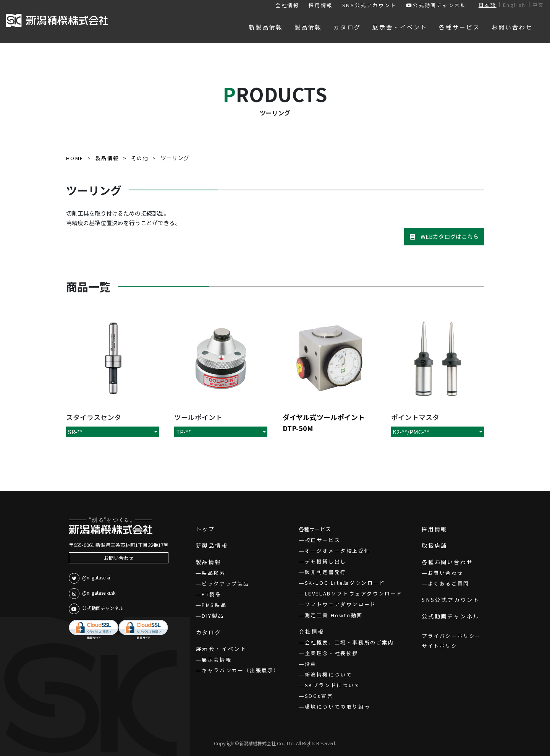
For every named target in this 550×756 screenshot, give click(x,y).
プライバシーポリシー (451, 636)
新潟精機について (329, 674)
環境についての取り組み (338, 707)
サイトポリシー (442, 646)
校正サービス (323, 540)
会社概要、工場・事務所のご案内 (349, 642)
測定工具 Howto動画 (334, 615)
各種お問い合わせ (447, 562)
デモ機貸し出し (326, 561)
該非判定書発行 (326, 572)
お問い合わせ (119, 558)
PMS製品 (214, 605)
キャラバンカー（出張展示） (241, 670)
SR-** (75, 432)
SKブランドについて (333, 685)
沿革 (311, 664)
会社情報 (287, 5)
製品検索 (214, 573)
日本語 (488, 5)
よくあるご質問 (449, 583)
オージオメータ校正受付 (338, 551)
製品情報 (209, 562)
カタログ (209, 632)
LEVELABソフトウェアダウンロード (354, 593)
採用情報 (320, 5)
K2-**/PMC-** (411, 432)
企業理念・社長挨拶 (332, 653)
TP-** (184, 432)
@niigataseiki (89, 578)
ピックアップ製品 (226, 583)
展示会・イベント (222, 649)
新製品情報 (212, 545)
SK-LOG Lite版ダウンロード (345, 583)
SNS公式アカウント (369, 5)
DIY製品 (213, 616)
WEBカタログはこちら (444, 236)
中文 (538, 5)
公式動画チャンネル (436, 5)
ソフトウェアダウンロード (341, 604)
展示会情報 (217, 659)
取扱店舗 (434, 545)
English (514, 5)
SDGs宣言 (319, 696)
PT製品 (211, 594)
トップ (205, 529)
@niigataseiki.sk (92, 594)
